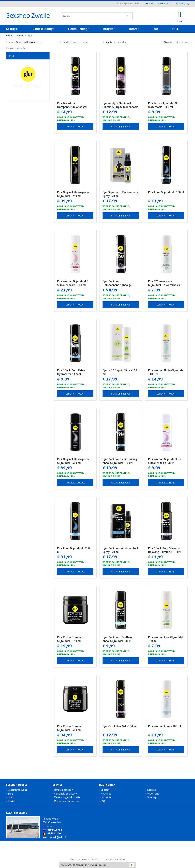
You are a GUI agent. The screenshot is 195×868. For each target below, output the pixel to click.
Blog (10, 794)
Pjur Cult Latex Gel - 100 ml (120, 726)
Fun (155, 29)
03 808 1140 (52, 833)
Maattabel (106, 794)
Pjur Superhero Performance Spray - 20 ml (121, 194)
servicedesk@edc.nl (54, 837)
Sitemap (152, 797)
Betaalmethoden (64, 790)
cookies (103, 865)
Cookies (151, 790)
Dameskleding (43, 29)
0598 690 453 (52, 830)
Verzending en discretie (67, 797)
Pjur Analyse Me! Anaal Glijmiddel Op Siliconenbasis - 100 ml (120, 105)
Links (11, 797)
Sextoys (12, 29)
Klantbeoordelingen (118, 859)
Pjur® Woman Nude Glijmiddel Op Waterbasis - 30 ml (165, 283)
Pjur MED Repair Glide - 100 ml (120, 372)
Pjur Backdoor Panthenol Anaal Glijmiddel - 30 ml (118, 639)
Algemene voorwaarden (80, 859)
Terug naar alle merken (16, 48)
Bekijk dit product (75, 127)
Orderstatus (154, 794)
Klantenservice (149, 4)
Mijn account (165, 4)
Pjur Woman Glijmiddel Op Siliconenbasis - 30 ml (165, 461)
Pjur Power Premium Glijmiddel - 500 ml (70, 728)
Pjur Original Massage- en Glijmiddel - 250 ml (73, 194)
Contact (105, 790)
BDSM (134, 29)
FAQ (103, 801)
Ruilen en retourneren (66, 801)
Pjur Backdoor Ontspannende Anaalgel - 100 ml (73, 105)
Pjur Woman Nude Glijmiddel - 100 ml (166, 372)
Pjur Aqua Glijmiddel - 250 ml (73, 550)
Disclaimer (96, 859)
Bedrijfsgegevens (17, 790)
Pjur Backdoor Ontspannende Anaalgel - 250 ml (118, 283)
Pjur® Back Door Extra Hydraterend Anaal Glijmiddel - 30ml (71, 372)
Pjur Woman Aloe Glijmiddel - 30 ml (166, 639)
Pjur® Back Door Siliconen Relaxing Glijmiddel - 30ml (165, 550)
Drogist (109, 29)
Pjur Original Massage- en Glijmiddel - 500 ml (73, 461)
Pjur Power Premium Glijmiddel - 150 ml (70, 639)
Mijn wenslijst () (181, 4)
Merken (12, 801)
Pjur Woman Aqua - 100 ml (165, 726)
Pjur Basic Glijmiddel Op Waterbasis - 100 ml (163, 105)
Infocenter (107, 797)
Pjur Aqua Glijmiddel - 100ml (166, 192)
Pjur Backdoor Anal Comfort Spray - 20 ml (120, 550)
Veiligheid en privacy (66, 794)
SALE (175, 29)
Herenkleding (78, 29)
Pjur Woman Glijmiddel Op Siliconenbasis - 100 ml (74, 283)
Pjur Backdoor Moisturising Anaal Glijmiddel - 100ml (120, 461)
